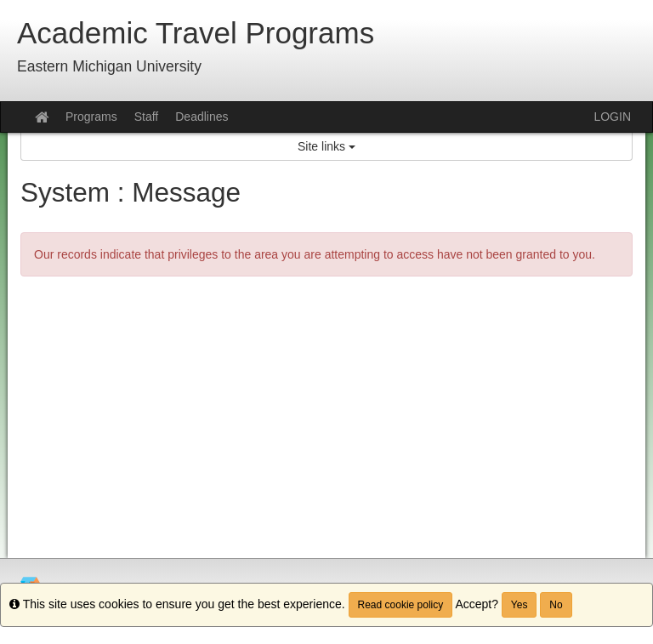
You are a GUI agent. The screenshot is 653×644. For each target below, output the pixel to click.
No (556, 605)
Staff (147, 117)
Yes (520, 605)
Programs (91, 117)
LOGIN (612, 117)
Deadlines (202, 117)
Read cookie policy (401, 605)
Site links (326, 146)
